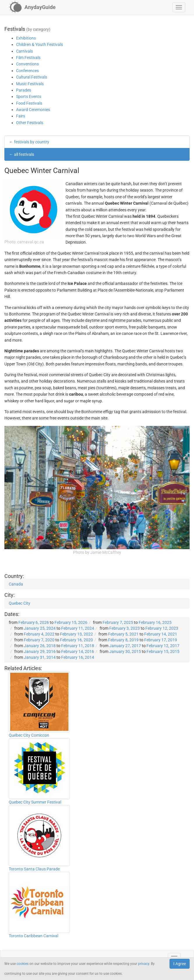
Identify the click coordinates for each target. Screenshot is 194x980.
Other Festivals (30, 123)
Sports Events (29, 97)
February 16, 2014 (78, 657)
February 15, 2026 (71, 622)
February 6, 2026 (34, 622)
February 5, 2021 (123, 634)
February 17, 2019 (161, 640)
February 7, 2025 (118, 622)
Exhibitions (26, 38)
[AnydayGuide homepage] (32, 7)
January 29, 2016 (40, 651)
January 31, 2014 (40, 657)
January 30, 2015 (125, 651)
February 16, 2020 (76, 640)
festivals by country (32, 142)
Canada (16, 584)
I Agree (180, 964)
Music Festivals (30, 84)
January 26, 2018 (40, 646)
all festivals (24, 154)
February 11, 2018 (78, 646)
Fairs (21, 116)
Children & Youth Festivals (39, 44)
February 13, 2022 (76, 634)
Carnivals (24, 51)
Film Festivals (28, 58)
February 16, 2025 (155, 622)
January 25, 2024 (40, 628)
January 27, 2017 (125, 646)
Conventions (27, 64)
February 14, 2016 (78, 651)
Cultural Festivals (32, 77)
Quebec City (20, 603)
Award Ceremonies (33, 110)
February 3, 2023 (125, 628)
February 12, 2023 (162, 628)
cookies (23, 964)
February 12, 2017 (163, 646)
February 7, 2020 (39, 640)
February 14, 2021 (161, 634)
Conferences (27, 71)
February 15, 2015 (163, 651)
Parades (24, 90)
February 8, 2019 (123, 640)
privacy (144, 964)
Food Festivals (29, 103)
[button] (179, 7)
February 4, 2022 (39, 634)
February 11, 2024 (78, 628)
